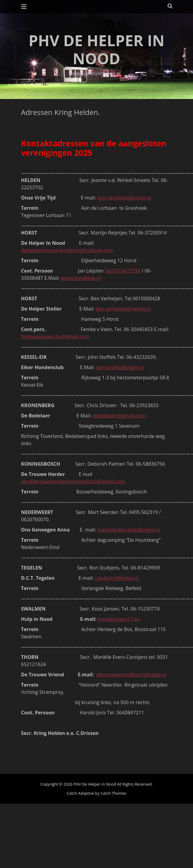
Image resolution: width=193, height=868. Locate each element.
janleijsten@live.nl (80, 278)
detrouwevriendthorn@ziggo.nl (131, 675)
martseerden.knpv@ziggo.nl (128, 530)
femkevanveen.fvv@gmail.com (55, 337)
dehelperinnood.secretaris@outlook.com (67, 250)
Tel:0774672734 (123, 271)
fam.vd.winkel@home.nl (124, 198)
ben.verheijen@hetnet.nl (123, 309)
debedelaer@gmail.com (119, 416)
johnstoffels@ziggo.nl (120, 367)
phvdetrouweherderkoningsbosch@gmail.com (73, 481)
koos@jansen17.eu (119, 619)
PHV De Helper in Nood (96, 49)
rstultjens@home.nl (117, 578)
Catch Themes (114, 793)
